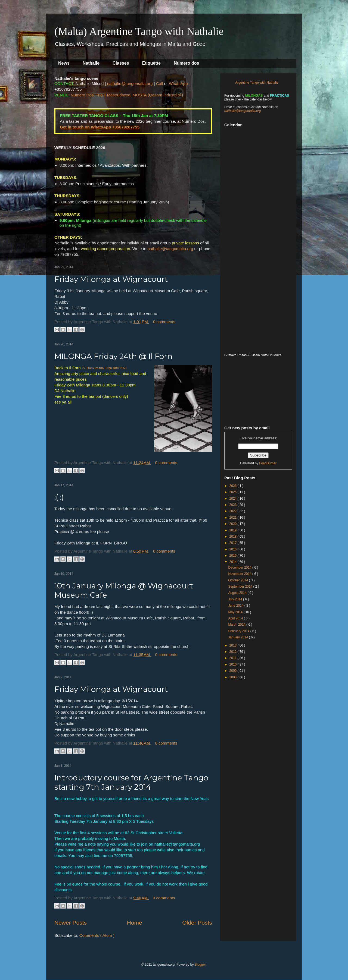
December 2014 (240, 568)
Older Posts (197, 923)
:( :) (59, 497)
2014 (234, 562)
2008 (234, 677)
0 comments (164, 322)
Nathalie (91, 63)
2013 (234, 645)
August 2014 (238, 593)
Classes (121, 63)
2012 (234, 652)
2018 (234, 537)
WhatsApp (178, 83)
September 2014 (241, 587)
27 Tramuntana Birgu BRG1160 (104, 368)
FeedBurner (268, 463)
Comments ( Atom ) (97, 935)
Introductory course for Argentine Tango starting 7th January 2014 (131, 782)
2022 (234, 511)
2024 (234, 499)
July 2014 (236, 599)
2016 (234, 549)
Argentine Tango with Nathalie (257, 83)
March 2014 (237, 625)
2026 (234, 486)
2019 (234, 530)
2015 (234, 556)
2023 (234, 505)
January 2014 (238, 637)
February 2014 (239, 631)
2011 (234, 658)
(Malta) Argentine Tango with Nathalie (139, 31)
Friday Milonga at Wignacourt (111, 279)
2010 (234, 664)
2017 (234, 543)
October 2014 (238, 580)
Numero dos (186, 63)
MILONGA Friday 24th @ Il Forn (114, 356)
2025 (234, 492)
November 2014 (240, 574)
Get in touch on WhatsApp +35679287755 (100, 127)
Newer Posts (71, 923)
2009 (234, 671)
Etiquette (151, 63)
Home (135, 923)
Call (160, 83)
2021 (234, 518)
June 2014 (236, 606)
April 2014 (236, 618)
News (64, 63)
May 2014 (236, 612)
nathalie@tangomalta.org (130, 83)
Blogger (200, 965)
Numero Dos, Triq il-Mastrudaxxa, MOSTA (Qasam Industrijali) (127, 95)
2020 (234, 524)
